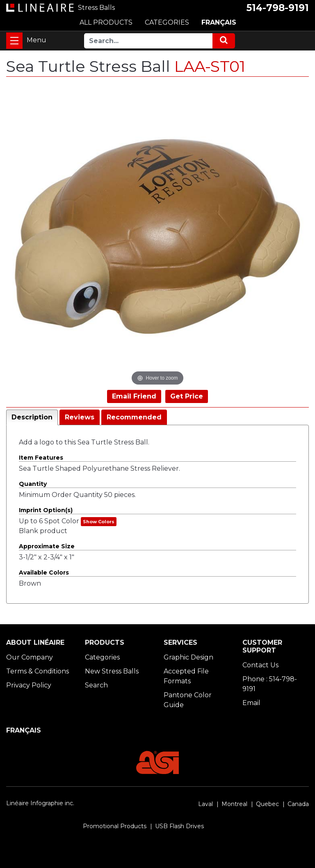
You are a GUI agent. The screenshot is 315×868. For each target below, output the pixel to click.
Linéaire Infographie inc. (40, 803)
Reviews (80, 417)
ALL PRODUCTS (106, 22)
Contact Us (260, 665)
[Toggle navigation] (14, 41)
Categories (102, 657)
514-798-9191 (278, 8)
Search (96, 685)
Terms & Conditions (38, 671)
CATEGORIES (167, 22)
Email (251, 703)
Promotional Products (115, 826)
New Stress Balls (112, 671)
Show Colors (99, 522)
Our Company (30, 657)
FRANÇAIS (219, 22)
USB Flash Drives (179, 826)
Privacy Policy (29, 685)
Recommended (134, 417)
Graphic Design (188, 657)
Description (32, 417)
